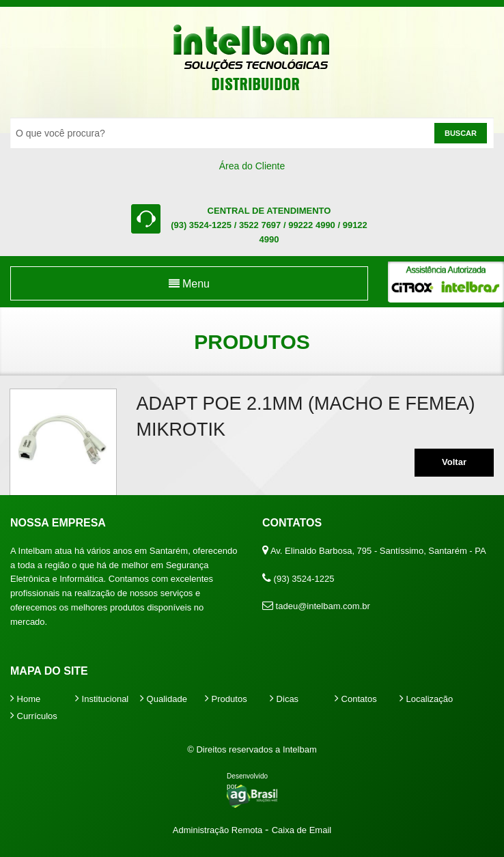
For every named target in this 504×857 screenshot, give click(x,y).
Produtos (226, 699)
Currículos (34, 716)
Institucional (102, 699)
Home (25, 699)
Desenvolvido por (247, 781)
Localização (426, 699)
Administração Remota (219, 830)
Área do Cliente (252, 166)
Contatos (356, 699)
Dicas (284, 699)
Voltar (454, 462)
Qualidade (164, 699)
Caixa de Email (302, 830)
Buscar (461, 133)
